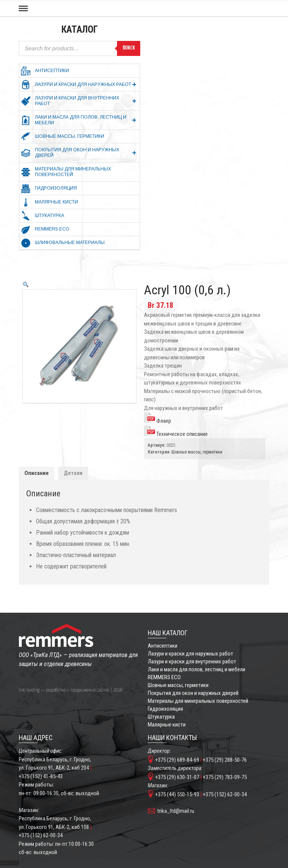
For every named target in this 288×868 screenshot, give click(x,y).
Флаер (157, 421)
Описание (37, 473)
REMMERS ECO (164, 677)
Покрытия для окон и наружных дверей (193, 693)
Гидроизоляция (165, 709)
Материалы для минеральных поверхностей (198, 701)
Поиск (129, 48)
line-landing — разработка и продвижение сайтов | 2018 (70, 690)
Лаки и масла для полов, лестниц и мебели (196, 669)
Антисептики (163, 646)
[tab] (37, 473)
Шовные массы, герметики (197, 452)
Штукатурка (161, 717)
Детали (73, 473)
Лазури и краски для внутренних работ (192, 662)
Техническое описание (176, 434)
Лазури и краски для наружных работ (190, 654)
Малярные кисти (167, 725)
